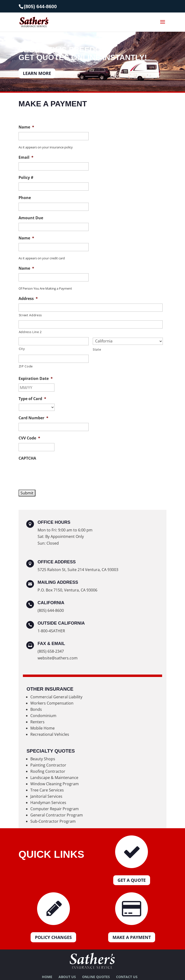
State (97, 349)
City (22, 349)
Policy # (26, 178)
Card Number (33, 418)
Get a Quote (132, 880)
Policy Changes (53, 937)
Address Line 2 (30, 332)
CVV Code (29, 438)
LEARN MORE (37, 73)
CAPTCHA (27, 458)
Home (47, 977)
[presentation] (55, 473)
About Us (67, 977)
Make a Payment (132, 937)
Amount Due (31, 218)
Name (26, 127)
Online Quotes (96, 977)
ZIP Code (26, 366)
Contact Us (127, 977)
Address (28, 299)
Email (26, 157)
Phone (25, 198)
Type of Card (32, 399)
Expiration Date (36, 379)
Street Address (30, 315)
